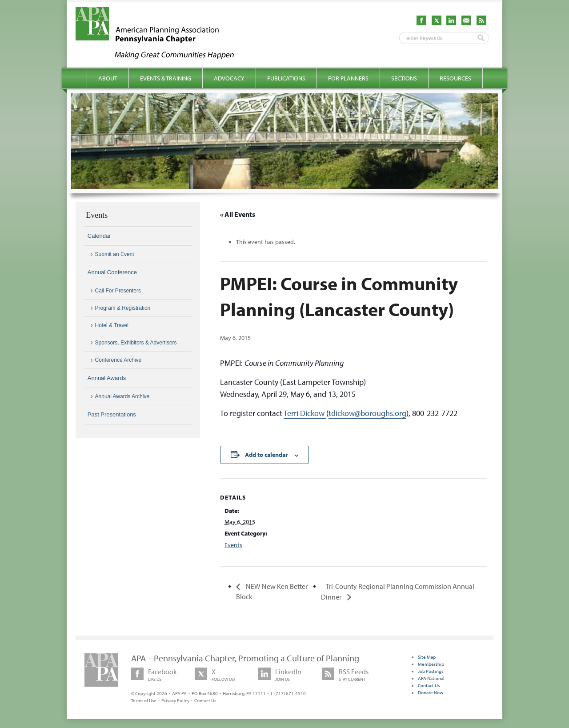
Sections (404, 78)
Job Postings (431, 671)
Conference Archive (118, 360)
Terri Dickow (305, 413)
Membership (431, 664)
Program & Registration (123, 308)
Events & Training (166, 78)
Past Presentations (112, 414)
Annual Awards (107, 378)
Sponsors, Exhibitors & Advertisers (136, 343)
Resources (455, 78)
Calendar (99, 236)
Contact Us (205, 700)
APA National (431, 678)
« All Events (238, 214)
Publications (286, 78)
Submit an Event (115, 254)
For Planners (348, 78)
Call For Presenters (118, 291)
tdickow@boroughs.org (367, 413)
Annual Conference (112, 272)
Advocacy (229, 78)
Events (233, 545)
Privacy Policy (175, 700)
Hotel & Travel (112, 325)
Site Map (427, 657)
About (108, 78)
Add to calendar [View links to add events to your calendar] (266, 455)
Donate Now (431, 692)
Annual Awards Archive (122, 396)
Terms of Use (144, 700)
